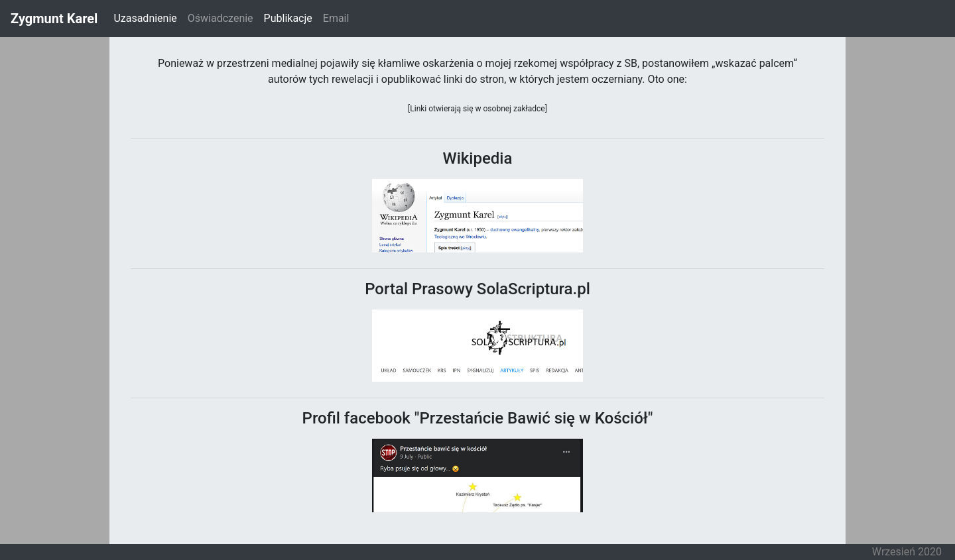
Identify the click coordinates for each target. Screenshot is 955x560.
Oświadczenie (221, 18)
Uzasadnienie (145, 18)
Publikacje (291, 17)
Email (336, 18)
